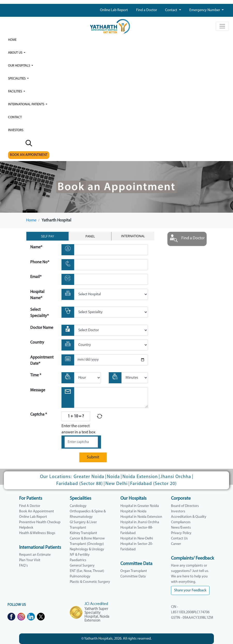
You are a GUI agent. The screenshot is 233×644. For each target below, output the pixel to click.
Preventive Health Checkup (40, 522)
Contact (172, 10)
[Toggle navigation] (222, 26)
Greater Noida (89, 477)
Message (38, 390)
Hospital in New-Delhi (137, 539)
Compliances (181, 522)
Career (176, 544)
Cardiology (78, 506)
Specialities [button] (17, 79)
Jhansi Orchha (176, 477)
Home (12, 40)
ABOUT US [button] (15, 53)
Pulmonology (80, 577)
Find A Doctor (30, 506)
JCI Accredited (96, 604)
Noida (113, 477)
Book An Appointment (37, 511)
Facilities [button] (15, 92)
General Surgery (82, 566)
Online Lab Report (114, 10)
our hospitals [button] (19, 66)
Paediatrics (78, 560)
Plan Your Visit (30, 560)
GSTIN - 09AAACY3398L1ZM (192, 618)
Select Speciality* (40, 313)
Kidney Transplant (83, 533)
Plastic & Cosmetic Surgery (90, 582)
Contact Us (179, 539)
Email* (36, 277)
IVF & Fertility (80, 555)
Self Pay (48, 236)
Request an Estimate (35, 555)
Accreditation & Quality (189, 517)
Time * (36, 375)
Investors (178, 511)
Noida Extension (140, 477)
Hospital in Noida (133, 511)
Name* (36, 247)
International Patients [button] (26, 104)
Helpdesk (26, 528)
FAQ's (24, 566)
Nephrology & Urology (87, 549)
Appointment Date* (42, 361)
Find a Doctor (147, 10)
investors (16, 130)
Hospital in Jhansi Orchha (140, 522)
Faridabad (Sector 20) (153, 484)
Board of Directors (185, 506)
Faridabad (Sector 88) (80, 484)
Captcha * (39, 415)
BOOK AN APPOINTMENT (29, 155)
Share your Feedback (190, 590)
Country (37, 343)
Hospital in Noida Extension (141, 517)
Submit (93, 457)
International (133, 236)
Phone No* (40, 262)
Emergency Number (205, 10)
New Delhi (116, 484)
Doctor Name (42, 328)
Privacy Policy (181, 533)
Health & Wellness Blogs (37, 533)
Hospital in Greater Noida (140, 506)
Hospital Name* (37, 295)
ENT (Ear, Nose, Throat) (87, 571)
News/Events (181, 528)
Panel (90, 236)
